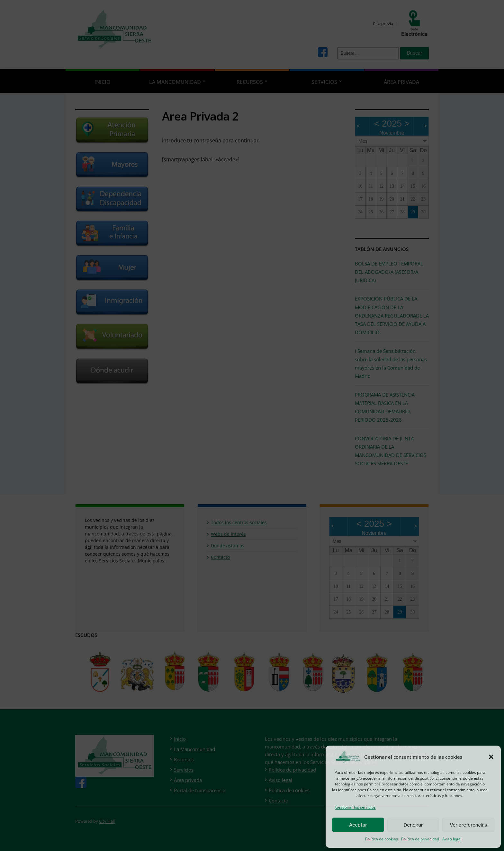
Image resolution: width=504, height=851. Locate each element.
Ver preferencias (468, 825)
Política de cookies (382, 839)
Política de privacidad (420, 839)
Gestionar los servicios (355, 807)
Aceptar (358, 825)
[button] (491, 757)
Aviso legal (452, 839)
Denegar (413, 825)
